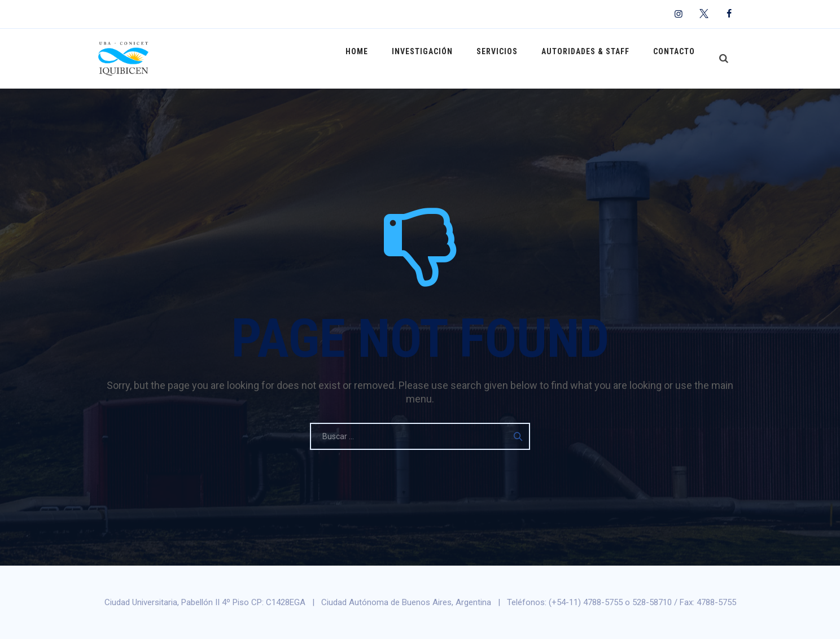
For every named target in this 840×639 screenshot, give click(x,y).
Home (377, 58)
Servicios (508, 58)
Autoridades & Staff (592, 58)
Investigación (438, 58)
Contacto (676, 58)
